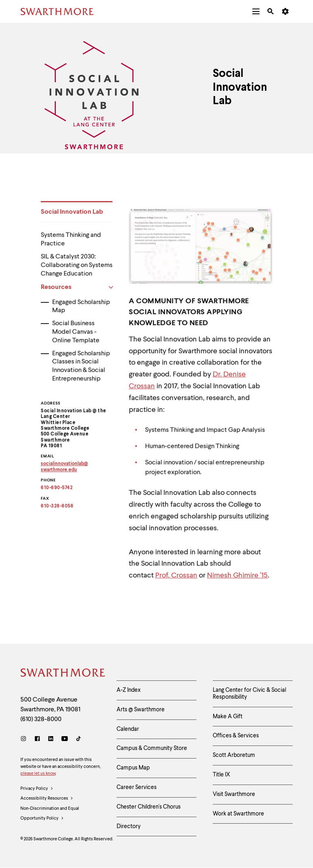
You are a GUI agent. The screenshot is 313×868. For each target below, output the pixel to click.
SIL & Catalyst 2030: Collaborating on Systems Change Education (77, 269)
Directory (129, 826)
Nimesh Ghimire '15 (237, 579)
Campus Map (133, 768)
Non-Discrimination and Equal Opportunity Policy (50, 815)
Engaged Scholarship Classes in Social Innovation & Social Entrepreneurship (81, 370)
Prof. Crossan (176, 579)
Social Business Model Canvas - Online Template (76, 335)
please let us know (38, 774)
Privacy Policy (37, 789)
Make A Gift (228, 717)
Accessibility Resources (47, 799)
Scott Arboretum (234, 755)
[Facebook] (37, 740)
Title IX (222, 775)
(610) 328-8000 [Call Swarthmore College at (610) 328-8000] (41, 719)
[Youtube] (65, 740)
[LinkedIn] (51, 740)
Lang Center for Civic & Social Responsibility (249, 694)
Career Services (137, 787)
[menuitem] (256, 11)
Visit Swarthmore (234, 794)
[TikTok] (78, 740)
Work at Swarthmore (238, 814)
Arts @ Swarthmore (141, 710)
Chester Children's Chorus (149, 807)
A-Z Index (129, 690)
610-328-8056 (57, 509)
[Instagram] (25, 740)
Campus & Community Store (152, 748)
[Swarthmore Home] (62, 674)
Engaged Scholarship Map (81, 310)
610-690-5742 (57, 491)
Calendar (128, 729)
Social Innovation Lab (72, 215)
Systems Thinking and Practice (71, 243)
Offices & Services (236, 736)
